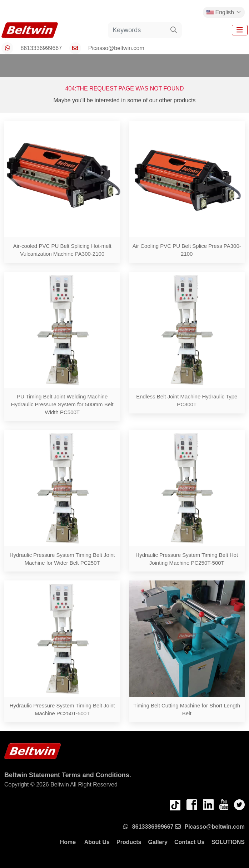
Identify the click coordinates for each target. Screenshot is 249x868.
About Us (97, 842)
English (220, 12)
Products (129, 842)
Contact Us (189, 842)
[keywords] (137, 30)
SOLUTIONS (228, 842)
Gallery (158, 842)
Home (68, 842)
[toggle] (240, 30)
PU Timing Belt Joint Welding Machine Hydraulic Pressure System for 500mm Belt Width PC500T (62, 404)
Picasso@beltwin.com (116, 48)
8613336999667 (41, 48)
